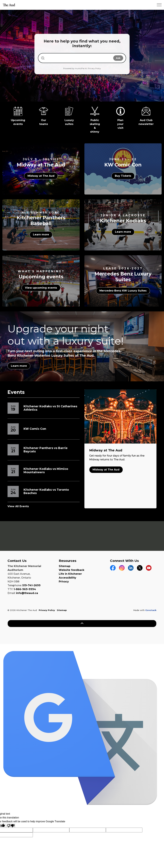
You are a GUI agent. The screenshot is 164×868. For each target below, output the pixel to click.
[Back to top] (82, 624)
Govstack (151, 610)
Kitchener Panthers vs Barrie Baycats (46, 450)
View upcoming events (41, 288)
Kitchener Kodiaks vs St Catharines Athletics (50, 408)
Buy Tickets (123, 176)
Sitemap (65, 566)
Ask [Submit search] (118, 58)
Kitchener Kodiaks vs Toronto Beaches (46, 492)
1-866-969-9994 (25, 589)
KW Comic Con (35, 429)
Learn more (41, 235)
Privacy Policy (94, 68)
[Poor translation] (11, 826)
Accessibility (68, 578)
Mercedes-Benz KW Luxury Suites (123, 291)
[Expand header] (159, 5)
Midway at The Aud (41, 176)
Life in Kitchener (70, 574)
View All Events (18, 506)
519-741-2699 (31, 585)
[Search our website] (79, 58)
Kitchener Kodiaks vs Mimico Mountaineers (46, 471)
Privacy (64, 582)
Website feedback (72, 570)
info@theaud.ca (27, 593)
